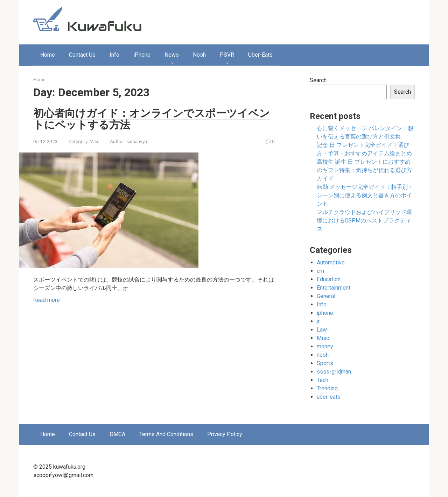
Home (48, 55)
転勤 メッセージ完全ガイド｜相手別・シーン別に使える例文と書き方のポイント (365, 195)
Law (322, 330)
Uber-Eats (260, 55)
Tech (323, 380)
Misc (94, 141)
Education (329, 279)
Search (318, 80)
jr (318, 321)
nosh (323, 355)
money (325, 346)
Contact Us (82, 55)
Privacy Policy (225, 434)
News (172, 55)
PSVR (227, 55)
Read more (47, 300)
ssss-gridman (334, 372)
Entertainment (334, 288)
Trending (327, 388)
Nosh (199, 55)
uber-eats (329, 397)
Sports (325, 363)
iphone (325, 313)
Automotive (331, 262)
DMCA (117, 434)
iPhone (142, 55)
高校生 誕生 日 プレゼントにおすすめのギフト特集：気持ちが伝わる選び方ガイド (364, 170)
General (326, 296)
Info (114, 55)
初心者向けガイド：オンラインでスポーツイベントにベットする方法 (152, 119)
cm (320, 271)
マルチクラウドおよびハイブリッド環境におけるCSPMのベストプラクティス (364, 221)
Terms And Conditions (166, 434)
